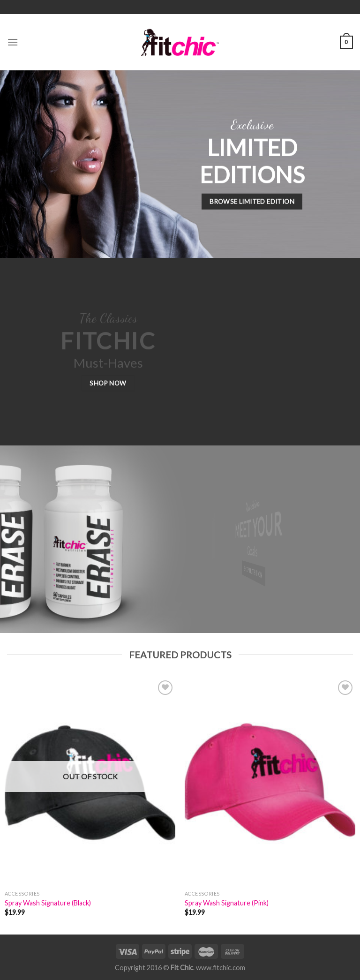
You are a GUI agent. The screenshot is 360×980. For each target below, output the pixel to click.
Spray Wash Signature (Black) (48, 903)
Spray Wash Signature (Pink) (227, 903)
